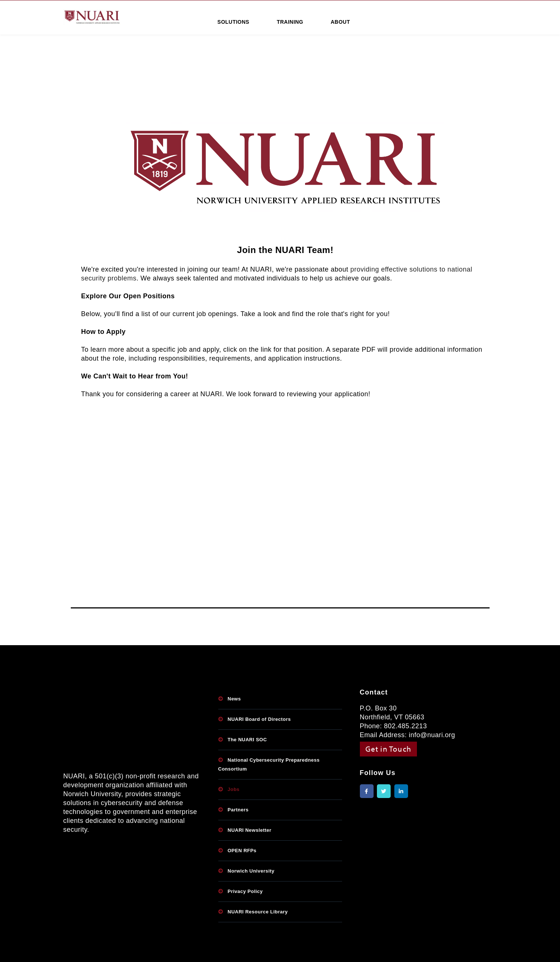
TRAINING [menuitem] (290, 22)
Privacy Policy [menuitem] (245, 891)
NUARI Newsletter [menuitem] (249, 830)
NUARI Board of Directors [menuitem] (259, 719)
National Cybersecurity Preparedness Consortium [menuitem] (269, 764)
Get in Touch (389, 749)
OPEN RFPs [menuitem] (242, 851)
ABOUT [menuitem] (340, 22)
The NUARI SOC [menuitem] (247, 740)
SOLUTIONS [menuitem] (233, 22)
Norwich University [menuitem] (251, 871)
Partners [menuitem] (238, 810)
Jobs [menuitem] (233, 789)
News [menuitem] (234, 699)
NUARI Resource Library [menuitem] (258, 912)
